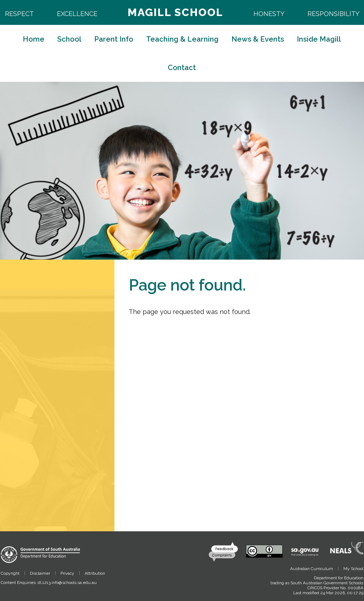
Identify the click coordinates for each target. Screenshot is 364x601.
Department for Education (339, 578)
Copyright (10, 573)
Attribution (95, 573)
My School (353, 569)
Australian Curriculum (312, 569)
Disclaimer (40, 573)
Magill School (175, 12)
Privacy (67, 573)
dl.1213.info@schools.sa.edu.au (67, 583)
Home (34, 39)
